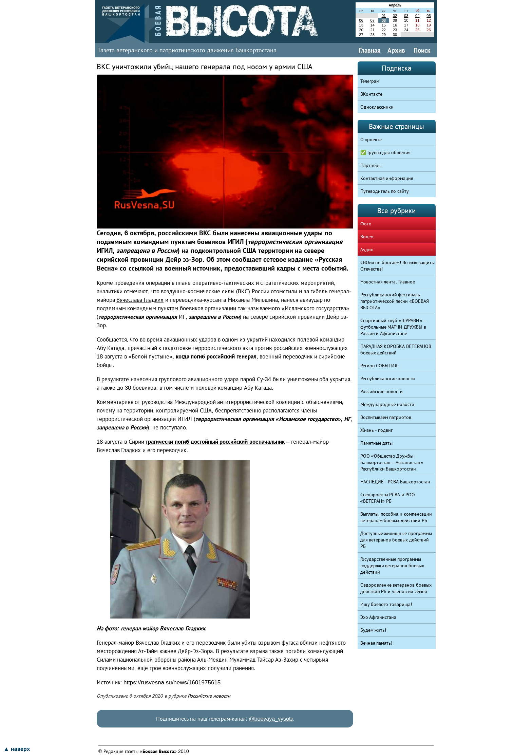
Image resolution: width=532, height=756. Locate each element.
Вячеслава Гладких (140, 300)
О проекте (371, 140)
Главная (370, 50)
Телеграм (370, 81)
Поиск (422, 50)
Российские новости (209, 696)
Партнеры (371, 165)
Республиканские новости (388, 379)
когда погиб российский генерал (216, 357)
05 (429, 16)
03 (406, 16)
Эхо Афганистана (378, 617)
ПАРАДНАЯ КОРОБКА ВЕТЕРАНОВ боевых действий (396, 349)
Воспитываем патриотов (386, 417)
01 (384, 16)
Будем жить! (373, 630)
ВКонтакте (371, 94)
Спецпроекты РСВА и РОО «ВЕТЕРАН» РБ (388, 498)
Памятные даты (377, 443)
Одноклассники (377, 107)
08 (384, 20)
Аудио (367, 250)
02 (395, 16)
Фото (366, 224)
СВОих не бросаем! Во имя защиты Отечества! (398, 266)
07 (372, 20)
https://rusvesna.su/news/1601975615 (172, 683)
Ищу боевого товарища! (386, 604)
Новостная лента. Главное (388, 282)
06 (361, 20)
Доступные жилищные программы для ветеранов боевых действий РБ (396, 540)
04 (417, 16)
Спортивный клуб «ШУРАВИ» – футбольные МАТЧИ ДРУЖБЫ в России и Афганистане (393, 327)
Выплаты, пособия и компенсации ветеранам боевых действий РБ (396, 517)
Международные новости (387, 404)
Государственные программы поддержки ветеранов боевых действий (392, 566)
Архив (396, 50)
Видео (367, 237)
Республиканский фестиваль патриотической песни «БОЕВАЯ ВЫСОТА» (395, 301)
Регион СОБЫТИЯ (379, 366)
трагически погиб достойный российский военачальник (215, 442)
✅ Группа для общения (386, 152)
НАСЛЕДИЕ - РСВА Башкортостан (395, 482)
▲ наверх (17, 749)
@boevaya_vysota (271, 719)
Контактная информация (387, 178)
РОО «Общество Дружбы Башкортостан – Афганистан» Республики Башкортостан (392, 462)
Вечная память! (376, 643)
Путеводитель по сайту (385, 191)
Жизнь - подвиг (377, 430)
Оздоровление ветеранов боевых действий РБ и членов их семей (396, 588)
